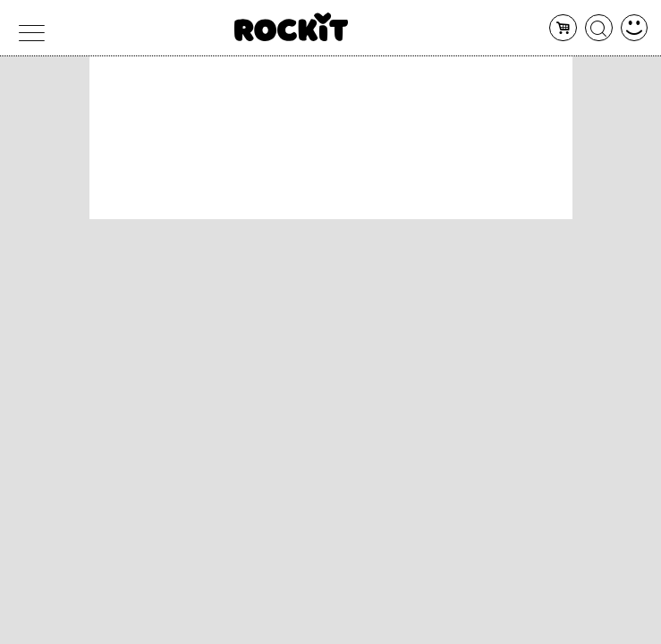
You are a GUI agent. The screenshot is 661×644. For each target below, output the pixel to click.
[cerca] (599, 28)
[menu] (27, 28)
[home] (291, 27)
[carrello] (563, 28)
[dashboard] (635, 28)
